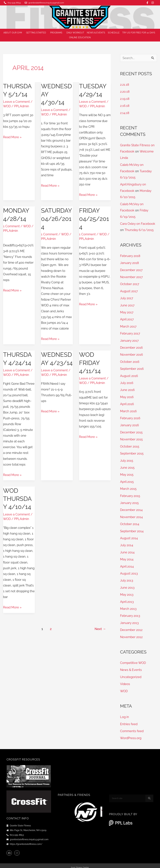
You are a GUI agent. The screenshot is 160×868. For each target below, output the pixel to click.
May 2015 (127, 471)
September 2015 (132, 450)
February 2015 (130, 492)
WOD (7, 106)
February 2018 (130, 255)
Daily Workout (75, 33)
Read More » (12, 136)
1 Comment (11, 226)
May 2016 (127, 395)
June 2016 (127, 388)
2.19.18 (125, 99)
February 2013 (130, 611)
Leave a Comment (16, 102)
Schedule (114, 33)
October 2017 (130, 283)
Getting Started (37, 33)
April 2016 (127, 402)
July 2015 (127, 457)
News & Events (96, 33)
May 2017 (127, 311)
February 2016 (130, 416)
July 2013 (127, 576)
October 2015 (130, 443)
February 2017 (130, 332)
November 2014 (131, 513)
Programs (57, 33)
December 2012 (131, 625)
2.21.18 (125, 85)
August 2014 (129, 534)
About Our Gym (13, 33)
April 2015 (127, 478)
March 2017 (128, 325)
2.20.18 (125, 92)
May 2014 (127, 555)
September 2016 (132, 367)
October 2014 (130, 520)
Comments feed (132, 726)
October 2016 (130, 360)
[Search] (149, 793)
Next (100, 628)
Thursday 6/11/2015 (139, 229)
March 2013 (128, 604)
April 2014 (127, 562)
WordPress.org (131, 733)
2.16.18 (125, 106)
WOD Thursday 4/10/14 (18, 498)
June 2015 (127, 464)
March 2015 (128, 485)
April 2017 (127, 318)
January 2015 (129, 499)
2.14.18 (125, 113)
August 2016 (129, 374)
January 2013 (129, 618)
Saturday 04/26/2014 (57, 218)
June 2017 (127, 304)
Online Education (81, 38)
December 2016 (131, 346)
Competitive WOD (133, 658)
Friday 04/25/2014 (94, 218)
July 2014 (127, 541)
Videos (125, 679)
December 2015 (131, 429)
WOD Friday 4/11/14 (90, 362)
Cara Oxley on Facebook (138, 223)
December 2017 (131, 269)
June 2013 (127, 583)
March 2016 (128, 409)
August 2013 (129, 569)
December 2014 (131, 506)
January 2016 (129, 422)
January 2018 (129, 262)
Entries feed (129, 719)
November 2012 (131, 632)
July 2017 (127, 297)
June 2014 (127, 548)
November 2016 (131, 353)
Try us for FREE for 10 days (139, 33)
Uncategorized (131, 672)
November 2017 (131, 276)
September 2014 (132, 527)
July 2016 (127, 381)
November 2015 (131, 436)
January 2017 (129, 339)
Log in (125, 712)
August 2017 (129, 290)
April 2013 (127, 597)
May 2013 (127, 590)
